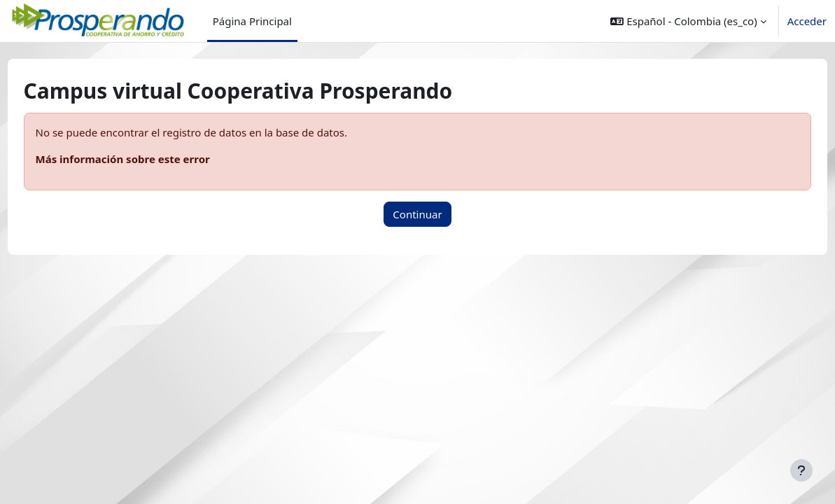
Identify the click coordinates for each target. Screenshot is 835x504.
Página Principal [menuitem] (252, 21)
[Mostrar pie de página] (801, 470)
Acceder (807, 21)
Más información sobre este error (149, 159)
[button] (688, 21)
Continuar (417, 214)
